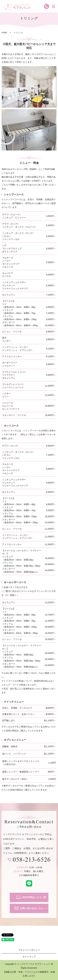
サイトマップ (29, 957)
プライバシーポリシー (29, 950)
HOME (4, 33)
